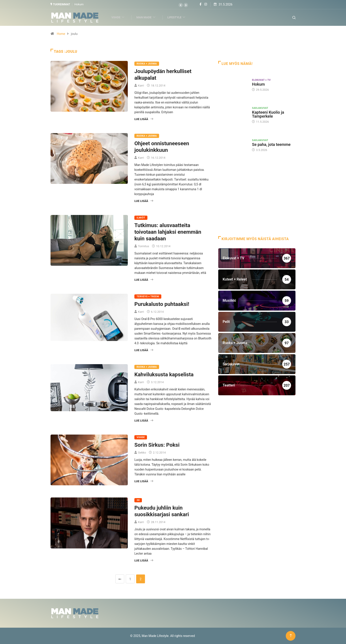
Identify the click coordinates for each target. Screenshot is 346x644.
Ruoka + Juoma (147, 63)
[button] (181, 5)
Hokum (79, 4)
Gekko (142, 452)
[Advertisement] (257, 201)
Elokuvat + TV (261, 80)
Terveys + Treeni (148, 296)
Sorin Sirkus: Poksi (157, 445)
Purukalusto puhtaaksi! (162, 304)
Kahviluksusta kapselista (164, 374)
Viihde (120, 17)
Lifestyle (178, 17)
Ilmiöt (141, 217)
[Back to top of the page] (291, 636)
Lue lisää (144, 119)
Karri (141, 85)
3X (138, 500)
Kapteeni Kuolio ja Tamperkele (268, 114)
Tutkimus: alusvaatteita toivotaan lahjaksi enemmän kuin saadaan (168, 232)
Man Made (148, 17)
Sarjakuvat (260, 108)
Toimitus (143, 246)
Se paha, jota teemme (271, 144)
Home (61, 34)
